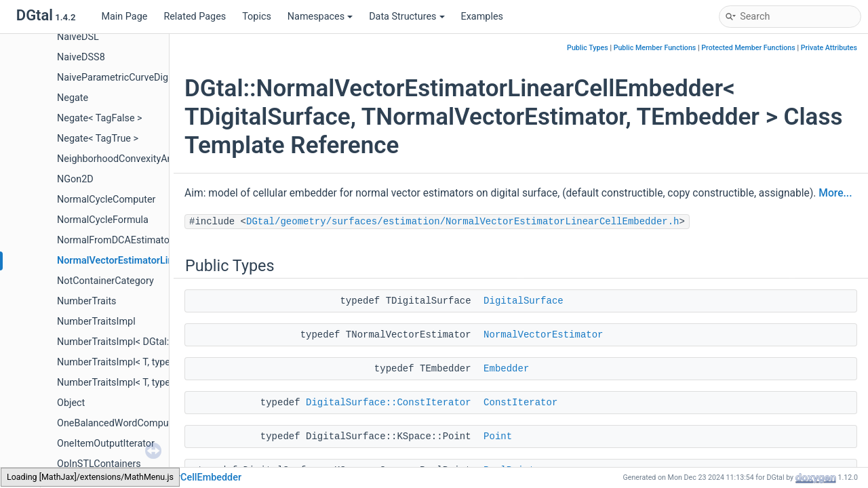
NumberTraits (87, 301)
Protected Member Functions (748, 48)
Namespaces (320, 17)
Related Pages (195, 17)
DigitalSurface (524, 301)
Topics (257, 17)
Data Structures (407, 17)
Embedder (506, 369)
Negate (73, 98)
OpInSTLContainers (99, 464)
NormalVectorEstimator (543, 335)
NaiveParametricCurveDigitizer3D (129, 78)
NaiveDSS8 (81, 57)
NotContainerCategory (105, 281)
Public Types (588, 48)
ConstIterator (520, 403)
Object (71, 403)
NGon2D (75, 179)
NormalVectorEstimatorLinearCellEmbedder (153, 261)
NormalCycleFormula (103, 220)
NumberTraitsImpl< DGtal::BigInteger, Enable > (157, 342)
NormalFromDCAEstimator (115, 240)
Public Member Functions (655, 48)
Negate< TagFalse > (100, 118)
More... (835, 193)
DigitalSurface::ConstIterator (389, 403)
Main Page (124, 17)
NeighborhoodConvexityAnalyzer (127, 159)
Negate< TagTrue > (98, 139)
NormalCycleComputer (106, 200)
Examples (482, 17)
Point (498, 436)
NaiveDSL (78, 37)
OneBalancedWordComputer (119, 423)
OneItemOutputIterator (106, 444)
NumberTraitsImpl (96, 322)
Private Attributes (829, 48)
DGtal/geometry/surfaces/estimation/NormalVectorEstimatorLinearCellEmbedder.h (463, 222)
